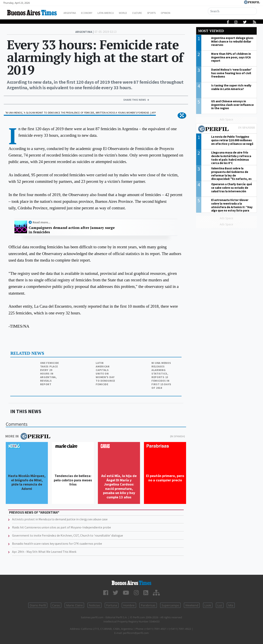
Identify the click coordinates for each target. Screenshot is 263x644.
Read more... (42, 222)
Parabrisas (148, 605)
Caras (56, 605)
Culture (149, 13)
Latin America (113, 13)
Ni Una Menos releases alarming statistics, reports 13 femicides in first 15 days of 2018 (161, 375)
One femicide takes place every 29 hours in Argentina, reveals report (50, 374)
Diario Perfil (38, 605)
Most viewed (211, 31)
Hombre (129, 605)
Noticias (95, 605)
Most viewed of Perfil (226, 129)
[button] (182, 116)
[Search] (233, 11)
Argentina (73, 13)
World (133, 13)
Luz (220, 605)
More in (28, 436)
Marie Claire (74, 605)
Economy (92, 13)
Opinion (181, 13)
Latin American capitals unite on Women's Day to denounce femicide (105, 374)
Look (208, 605)
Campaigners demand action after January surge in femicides (72, 230)
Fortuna (112, 605)
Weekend (192, 605)
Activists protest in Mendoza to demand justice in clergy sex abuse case (60, 519)
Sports (165, 13)
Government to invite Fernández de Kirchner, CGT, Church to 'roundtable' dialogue (68, 535)
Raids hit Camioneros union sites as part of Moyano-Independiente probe (61, 527)
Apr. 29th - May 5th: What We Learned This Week (44, 552)
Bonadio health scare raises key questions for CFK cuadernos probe (57, 543)
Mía (231, 605)
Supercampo (170, 605)
